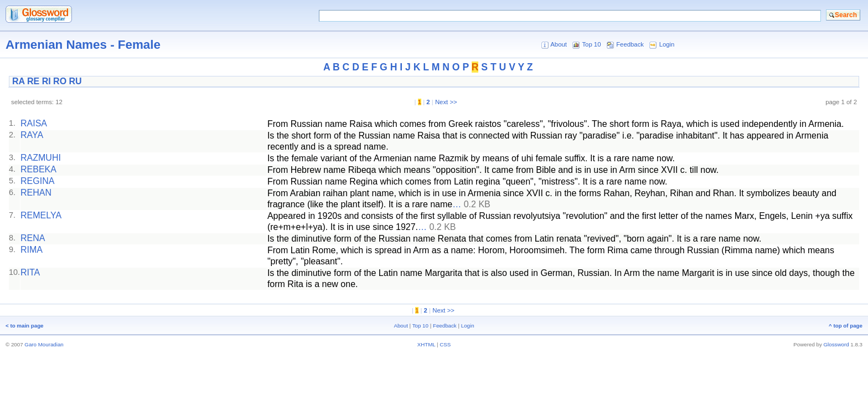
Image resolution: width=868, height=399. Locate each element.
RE (33, 81)
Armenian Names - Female (83, 45)
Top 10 (591, 44)
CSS (445, 344)
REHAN (36, 193)
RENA (33, 238)
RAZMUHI (41, 158)
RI (46, 81)
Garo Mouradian (44, 344)
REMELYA (41, 215)
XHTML (427, 344)
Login (667, 44)
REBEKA (38, 169)
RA (19, 81)
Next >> (446, 102)
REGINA (37, 181)
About (559, 44)
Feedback (630, 44)
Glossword (836, 344)
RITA (30, 272)
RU (76, 81)
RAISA (34, 123)
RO (60, 81)
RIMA (32, 250)
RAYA (32, 135)
